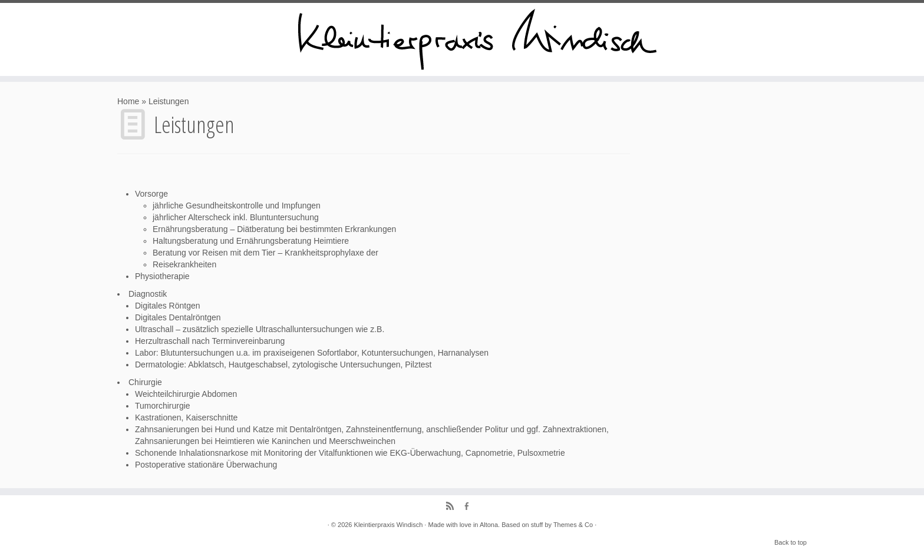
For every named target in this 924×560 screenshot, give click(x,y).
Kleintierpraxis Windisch (389, 525)
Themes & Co (573, 525)
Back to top (791, 542)
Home (128, 101)
